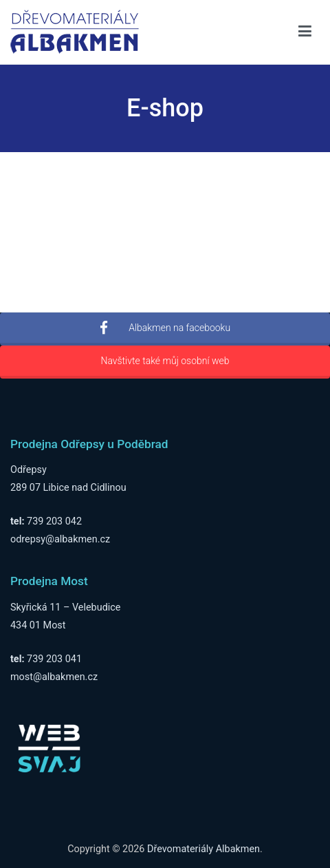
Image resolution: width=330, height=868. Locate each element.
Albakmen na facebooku (165, 328)
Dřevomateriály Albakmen (203, 849)
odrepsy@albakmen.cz (60, 539)
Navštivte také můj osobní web (165, 361)
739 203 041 (54, 659)
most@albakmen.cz (54, 677)
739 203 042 (54, 521)
